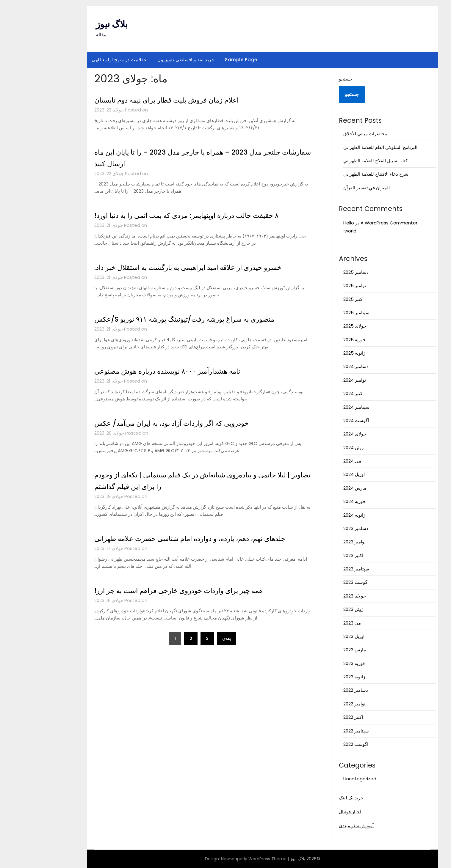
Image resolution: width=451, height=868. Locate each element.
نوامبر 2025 (318, 286)
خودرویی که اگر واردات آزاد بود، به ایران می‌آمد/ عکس (146, 423)
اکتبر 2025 (317, 299)
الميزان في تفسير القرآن (330, 188)
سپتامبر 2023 (319, 569)
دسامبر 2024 (319, 366)
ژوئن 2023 (316, 609)
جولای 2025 (318, 326)
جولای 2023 (318, 596)
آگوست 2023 (319, 582)
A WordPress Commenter (352, 223)
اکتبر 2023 (316, 555)
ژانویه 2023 (317, 677)
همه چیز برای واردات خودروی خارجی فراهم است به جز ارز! (154, 602)
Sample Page (204, 60)
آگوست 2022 (319, 744)
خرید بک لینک (314, 798)
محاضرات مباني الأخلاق (328, 134)
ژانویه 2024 (317, 515)
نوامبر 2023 (318, 542)
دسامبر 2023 (319, 528)
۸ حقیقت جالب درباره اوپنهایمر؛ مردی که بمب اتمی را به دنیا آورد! (163, 215)
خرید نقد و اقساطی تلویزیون (149, 60)
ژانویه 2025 (317, 353)
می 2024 (315, 461)
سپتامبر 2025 (320, 313)
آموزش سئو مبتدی (319, 826)
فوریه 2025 (317, 340)
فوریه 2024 (317, 501)
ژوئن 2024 (317, 448)
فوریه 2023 (317, 663)
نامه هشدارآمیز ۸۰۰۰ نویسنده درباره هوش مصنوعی (141, 371)
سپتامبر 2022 (319, 731)
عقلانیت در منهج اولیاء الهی (82, 60)
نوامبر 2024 (318, 380)
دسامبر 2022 (319, 690)
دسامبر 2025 (319, 272)
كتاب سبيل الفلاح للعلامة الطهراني (339, 161)
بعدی (190, 650)
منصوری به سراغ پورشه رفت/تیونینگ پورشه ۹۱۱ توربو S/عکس (160, 319)
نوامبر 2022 (317, 704)
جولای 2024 (318, 434)
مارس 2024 (318, 488)
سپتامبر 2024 (320, 407)
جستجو (309, 79)
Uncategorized (323, 779)
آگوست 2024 (319, 420)
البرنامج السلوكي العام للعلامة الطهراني (343, 147)
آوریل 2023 (317, 636)
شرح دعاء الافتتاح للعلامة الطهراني (339, 174)
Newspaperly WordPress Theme (217, 859)
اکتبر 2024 (317, 393)
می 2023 (315, 623)
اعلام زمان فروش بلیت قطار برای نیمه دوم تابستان (140, 100)
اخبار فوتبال (313, 812)
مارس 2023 (318, 650)
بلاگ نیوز (75, 24)
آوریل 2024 (317, 474)
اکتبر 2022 (316, 717)
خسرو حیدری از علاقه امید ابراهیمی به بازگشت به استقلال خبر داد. (165, 267)
